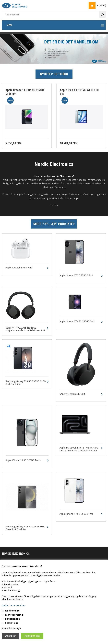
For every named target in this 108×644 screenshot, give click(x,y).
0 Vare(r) (102, 6)
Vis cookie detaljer (11, 628)
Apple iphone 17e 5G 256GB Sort (77, 321)
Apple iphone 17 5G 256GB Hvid (76, 514)
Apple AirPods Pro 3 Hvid (19, 268)
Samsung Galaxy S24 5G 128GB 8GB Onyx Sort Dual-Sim (25, 528)
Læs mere (54, 205)
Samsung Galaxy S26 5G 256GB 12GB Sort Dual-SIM (26, 383)
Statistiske (12, 623)
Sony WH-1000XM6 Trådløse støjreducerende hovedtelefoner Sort (25, 329)
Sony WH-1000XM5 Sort (72, 394)
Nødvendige (12, 611)
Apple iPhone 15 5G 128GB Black (23, 460)
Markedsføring (14, 615)
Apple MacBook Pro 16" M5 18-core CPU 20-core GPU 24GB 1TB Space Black (79, 450)
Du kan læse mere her (13, 605)
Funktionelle (13, 619)
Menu (10, 25)
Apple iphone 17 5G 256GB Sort (76, 275)
